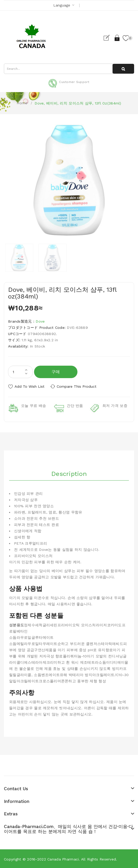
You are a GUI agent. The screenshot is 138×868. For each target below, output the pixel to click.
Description (69, 473)
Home (22, 103)
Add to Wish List (29, 386)
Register (108, 38)
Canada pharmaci (63, 859)
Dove (40, 321)
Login (117, 38)
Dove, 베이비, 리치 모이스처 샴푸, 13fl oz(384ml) (78, 103)
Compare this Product (78, 386)
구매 (56, 372)
